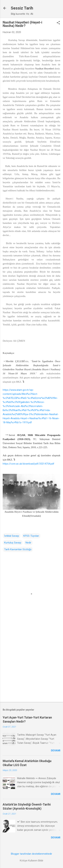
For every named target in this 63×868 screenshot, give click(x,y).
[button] (58, 23)
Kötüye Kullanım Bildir (32, 861)
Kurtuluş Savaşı (13, 543)
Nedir (28, 543)
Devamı (56, 751)
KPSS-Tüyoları (31, 536)
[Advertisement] (32, 665)
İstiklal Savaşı (12, 536)
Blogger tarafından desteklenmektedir (32, 854)
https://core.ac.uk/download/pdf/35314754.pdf (28, 464)
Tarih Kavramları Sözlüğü (18, 549)
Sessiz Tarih (22, 8)
